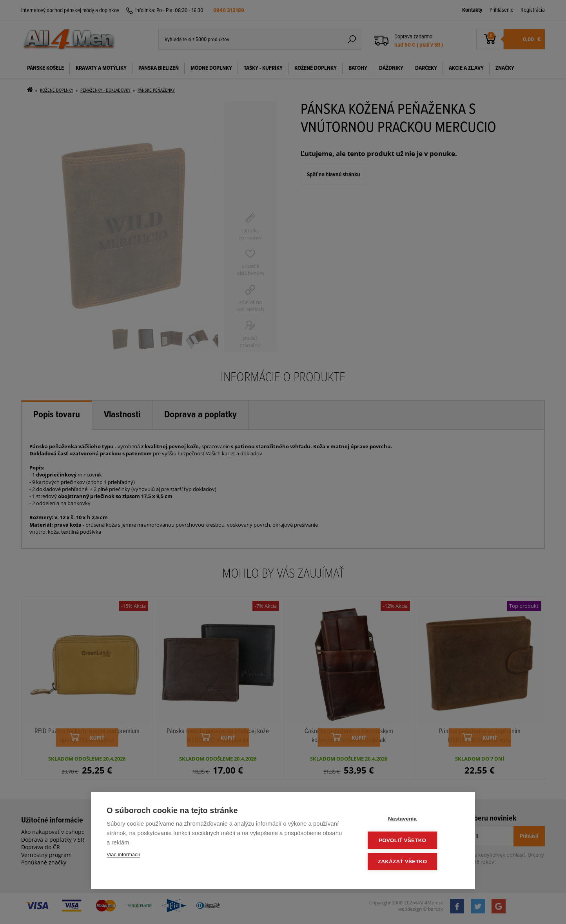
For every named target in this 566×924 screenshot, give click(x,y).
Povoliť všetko (412, 841)
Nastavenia (412, 820)
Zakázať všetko (412, 862)
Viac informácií (123, 856)
